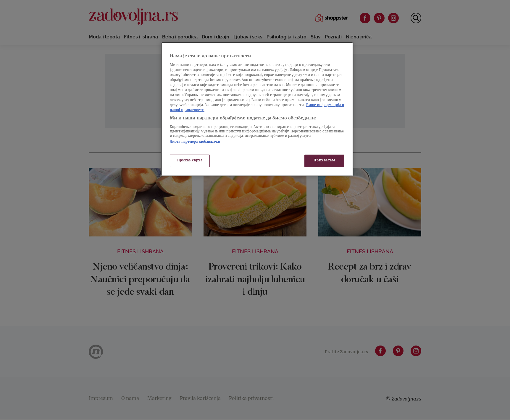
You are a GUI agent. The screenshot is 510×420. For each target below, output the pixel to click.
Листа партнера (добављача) (195, 142)
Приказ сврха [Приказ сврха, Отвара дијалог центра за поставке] (190, 161)
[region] (257, 109)
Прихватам (324, 161)
